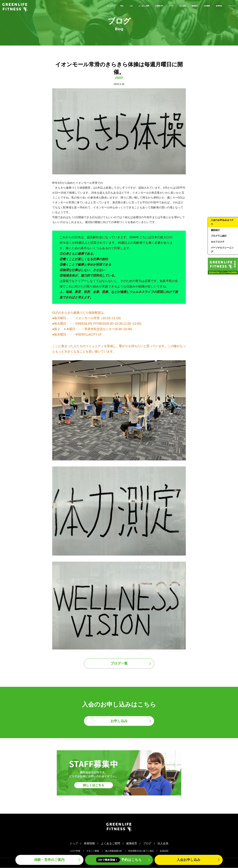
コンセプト (59, 5)
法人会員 (160, 5)
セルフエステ (218, 242)
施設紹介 (215, 230)
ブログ (144, 5)
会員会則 (164, 851)
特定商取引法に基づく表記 (141, 851)
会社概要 (194, 5)
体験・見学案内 (49, 860)
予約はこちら (119, 860)
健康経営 (177, 5)
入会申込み (189, 860)
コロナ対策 (75, 851)
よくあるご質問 (104, 5)
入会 (86, 5)
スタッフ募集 (93, 851)
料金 (75, 5)
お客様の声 (127, 5)
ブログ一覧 (119, 664)
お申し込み (119, 721)
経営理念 (211, 5)
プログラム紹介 (219, 236)
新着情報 (89, 844)
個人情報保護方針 (114, 851)
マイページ (229, 5)
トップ (74, 844)
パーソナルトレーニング (222, 250)
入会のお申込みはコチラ (222, 222)
